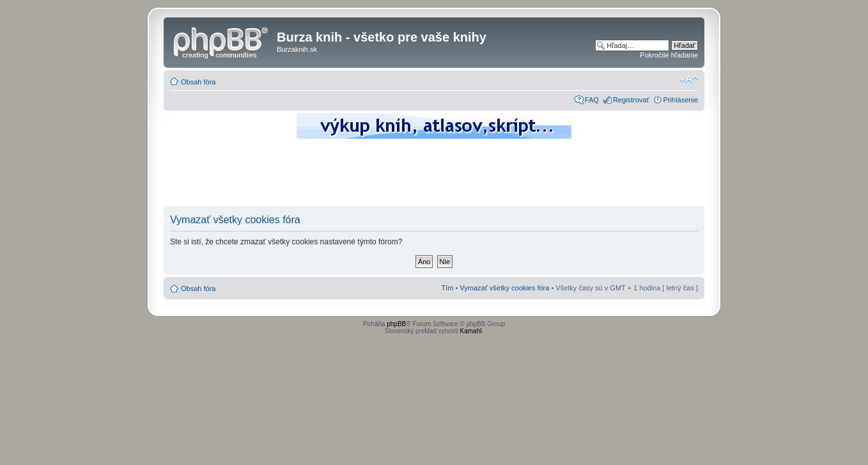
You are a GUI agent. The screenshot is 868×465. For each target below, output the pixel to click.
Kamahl (471, 331)
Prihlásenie (681, 100)
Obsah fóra (198, 82)
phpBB (396, 324)
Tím (447, 288)
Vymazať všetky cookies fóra (504, 288)
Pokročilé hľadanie (669, 55)
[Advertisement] (434, 176)
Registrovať (631, 100)
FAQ (592, 100)
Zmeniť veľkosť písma (689, 79)
